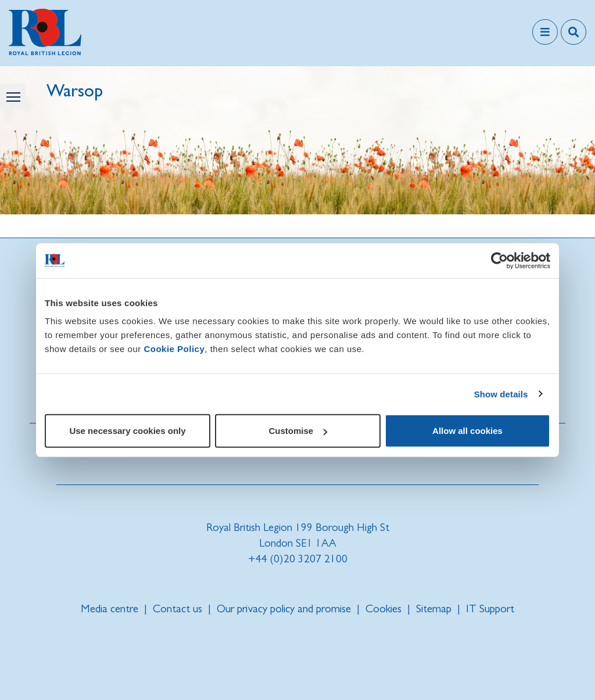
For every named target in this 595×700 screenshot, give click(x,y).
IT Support (490, 609)
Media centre (110, 609)
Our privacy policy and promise (284, 609)
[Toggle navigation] (545, 32)
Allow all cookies (467, 431)
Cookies (383, 609)
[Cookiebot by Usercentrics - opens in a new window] (499, 260)
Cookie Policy (174, 349)
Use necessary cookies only (127, 431)
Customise (298, 431)
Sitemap (434, 609)
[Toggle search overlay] (574, 32)
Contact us (178, 609)
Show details (501, 394)
